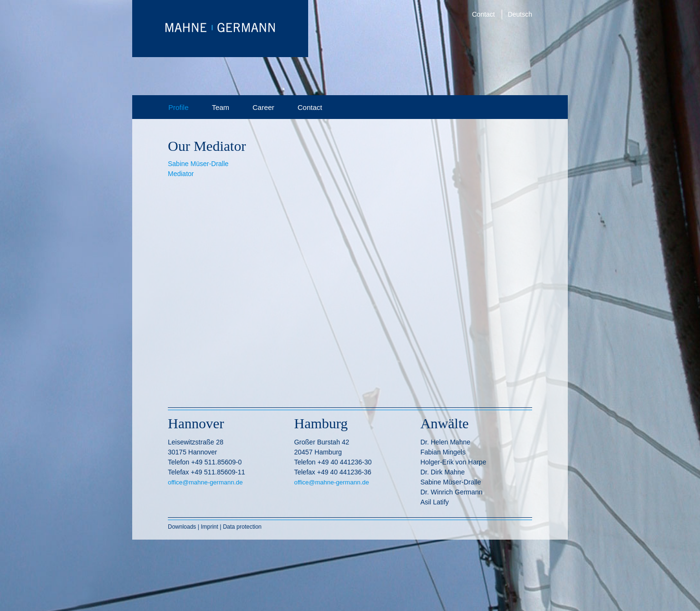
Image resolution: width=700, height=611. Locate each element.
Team (220, 107)
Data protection (242, 527)
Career (263, 107)
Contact (484, 14)
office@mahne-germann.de (205, 482)
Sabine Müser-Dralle (198, 164)
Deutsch (520, 14)
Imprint (209, 527)
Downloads (183, 527)
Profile (179, 107)
